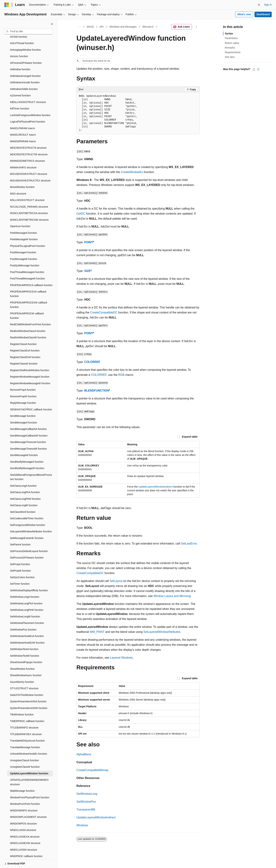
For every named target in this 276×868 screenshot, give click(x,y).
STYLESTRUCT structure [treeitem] (24, 676)
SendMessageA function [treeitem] (24, 410)
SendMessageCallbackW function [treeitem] (29, 423)
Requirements (233, 52)
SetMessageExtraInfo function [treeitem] (27, 526)
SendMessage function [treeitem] (23, 404)
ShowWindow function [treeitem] (22, 656)
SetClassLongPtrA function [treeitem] (25, 480)
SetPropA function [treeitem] (20, 552)
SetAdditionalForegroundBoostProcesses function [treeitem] (31, 465)
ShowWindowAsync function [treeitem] (26, 663)
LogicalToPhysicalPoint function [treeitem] (28, 109)
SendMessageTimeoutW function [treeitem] (28, 436)
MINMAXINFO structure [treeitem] (23, 155)
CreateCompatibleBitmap (92, 770)
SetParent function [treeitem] (20, 532)
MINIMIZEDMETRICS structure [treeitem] (27, 148)
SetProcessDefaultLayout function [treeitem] (29, 539)
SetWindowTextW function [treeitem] (25, 643)
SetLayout (116, 581)
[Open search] (259, 5)
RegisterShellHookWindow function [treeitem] (30, 358)
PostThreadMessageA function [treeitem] (27, 260)
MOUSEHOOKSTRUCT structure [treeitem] (29, 162)
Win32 (90, 27)
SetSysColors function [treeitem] (22, 565)
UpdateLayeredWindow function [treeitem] (29, 761)
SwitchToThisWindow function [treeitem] (27, 683)
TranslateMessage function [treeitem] (25, 735)
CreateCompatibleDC (104, 312)
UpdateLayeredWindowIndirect (155, 487)
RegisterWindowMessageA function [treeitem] (30, 364)
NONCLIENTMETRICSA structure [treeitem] (29, 201)
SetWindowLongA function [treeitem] (25, 584)
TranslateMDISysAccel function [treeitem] (27, 728)
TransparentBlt (86, 810)
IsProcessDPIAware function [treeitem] (26, 51)
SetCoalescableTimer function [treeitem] (27, 506)
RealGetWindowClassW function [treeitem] (28, 325)
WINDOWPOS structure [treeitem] (23, 811)
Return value (232, 43)
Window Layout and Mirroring (172, 596)
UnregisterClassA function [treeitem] (24, 748)
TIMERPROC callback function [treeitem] (27, 709)
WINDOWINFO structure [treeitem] (24, 798)
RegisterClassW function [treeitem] (24, 351)
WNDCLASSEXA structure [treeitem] (25, 824)
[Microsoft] (7, 5)
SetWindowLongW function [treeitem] (25, 604)
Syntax (229, 33)
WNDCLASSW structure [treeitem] (24, 837)
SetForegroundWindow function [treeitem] (28, 513)
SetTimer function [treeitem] (20, 571)
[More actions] (196, 27)
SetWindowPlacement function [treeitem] (27, 611)
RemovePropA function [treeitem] (23, 377)
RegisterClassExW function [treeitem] (25, 345)
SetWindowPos (86, 802)
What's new (244, 14)
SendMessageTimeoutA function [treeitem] (28, 430)
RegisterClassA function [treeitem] (23, 332)
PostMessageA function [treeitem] (23, 240)
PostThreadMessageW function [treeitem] (27, 266)
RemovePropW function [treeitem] (23, 384)
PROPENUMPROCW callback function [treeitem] (27, 303)
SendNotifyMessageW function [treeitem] (27, 456)
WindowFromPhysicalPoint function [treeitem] (30, 785)
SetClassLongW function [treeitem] (24, 493)
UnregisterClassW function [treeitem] (25, 754)
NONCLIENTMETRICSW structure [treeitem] (29, 207)
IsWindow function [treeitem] (20, 57)
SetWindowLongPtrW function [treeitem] (27, 598)
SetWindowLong (87, 794)
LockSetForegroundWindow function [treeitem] (30, 103)
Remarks (230, 48)
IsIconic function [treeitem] (19, 44)
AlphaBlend (84, 754)
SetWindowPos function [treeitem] (23, 617)
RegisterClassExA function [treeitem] (25, 338)
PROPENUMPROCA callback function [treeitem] (31, 273)
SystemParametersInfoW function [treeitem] (29, 696)
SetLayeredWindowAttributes (162, 632)
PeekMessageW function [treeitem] (24, 227)
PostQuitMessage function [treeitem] (25, 253)
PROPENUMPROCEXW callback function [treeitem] (29, 292)
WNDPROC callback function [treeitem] (26, 844)
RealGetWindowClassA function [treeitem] (28, 319)
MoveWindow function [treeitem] (22, 175)
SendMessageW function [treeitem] (24, 443)
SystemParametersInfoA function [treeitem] (28, 689)
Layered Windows (121, 658)
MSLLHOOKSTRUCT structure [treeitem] (27, 188)
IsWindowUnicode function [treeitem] (25, 70)
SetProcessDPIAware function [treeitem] (27, 545)
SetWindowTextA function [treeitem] (24, 637)
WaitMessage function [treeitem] (22, 778)
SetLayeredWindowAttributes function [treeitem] (31, 519)
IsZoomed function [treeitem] (20, 83)
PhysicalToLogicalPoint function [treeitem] (28, 234)
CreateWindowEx (132, 172)
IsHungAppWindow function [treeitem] (25, 37)
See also (230, 57)
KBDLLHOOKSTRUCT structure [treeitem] (28, 90)
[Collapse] (52, 24)
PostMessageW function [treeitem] (24, 247)
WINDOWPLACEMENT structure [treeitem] (28, 805)
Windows (82, 825)
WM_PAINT (97, 632)
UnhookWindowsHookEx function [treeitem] (29, 741)
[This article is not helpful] (258, 69)
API (102, 27)
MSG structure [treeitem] (18, 181)
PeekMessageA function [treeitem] (23, 220)
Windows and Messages (123, 27)
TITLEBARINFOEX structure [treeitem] (26, 722)
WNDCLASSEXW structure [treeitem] (25, 831)
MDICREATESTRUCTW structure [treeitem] (29, 142)
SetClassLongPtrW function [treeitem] (25, 486)
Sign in (268, 5)
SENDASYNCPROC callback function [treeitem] (31, 397)
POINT (89, 242)
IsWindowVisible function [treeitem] (24, 77)
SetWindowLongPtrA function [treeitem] (26, 591)
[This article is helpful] (254, 69)
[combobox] (29, 32)
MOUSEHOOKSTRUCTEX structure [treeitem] (30, 168)
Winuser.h (148, 27)
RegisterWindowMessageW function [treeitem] (30, 371)
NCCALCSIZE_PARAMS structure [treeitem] (29, 194)
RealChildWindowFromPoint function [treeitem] (30, 312)
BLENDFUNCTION (97, 391)
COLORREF (92, 362)
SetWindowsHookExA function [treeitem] (27, 624)
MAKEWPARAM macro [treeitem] (23, 129)
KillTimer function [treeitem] (20, 96)
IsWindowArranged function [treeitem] (25, 64)
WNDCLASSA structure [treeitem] (23, 818)
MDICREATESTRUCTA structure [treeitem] (28, 135)
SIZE (88, 271)
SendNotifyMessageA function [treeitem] (27, 449)
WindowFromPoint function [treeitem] (25, 792)
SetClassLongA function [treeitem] (23, 473)
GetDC (81, 214)
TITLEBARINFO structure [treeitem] (24, 715)
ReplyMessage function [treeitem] (23, 390)
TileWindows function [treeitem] (22, 702)
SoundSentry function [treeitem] (22, 670)
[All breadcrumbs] (80, 27)
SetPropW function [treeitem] (20, 558)
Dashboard (263, 14)
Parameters (231, 38)
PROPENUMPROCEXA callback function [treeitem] (28, 281)
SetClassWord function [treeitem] (23, 500)
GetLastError (189, 544)
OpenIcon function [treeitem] (20, 214)
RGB (121, 375)
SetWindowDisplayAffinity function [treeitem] (29, 578)
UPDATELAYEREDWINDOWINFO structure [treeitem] (29, 770)
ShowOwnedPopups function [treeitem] (26, 650)
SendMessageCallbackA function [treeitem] (28, 417)
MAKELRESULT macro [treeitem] (23, 122)
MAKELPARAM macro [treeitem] (22, 116)
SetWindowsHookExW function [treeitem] (27, 630)
